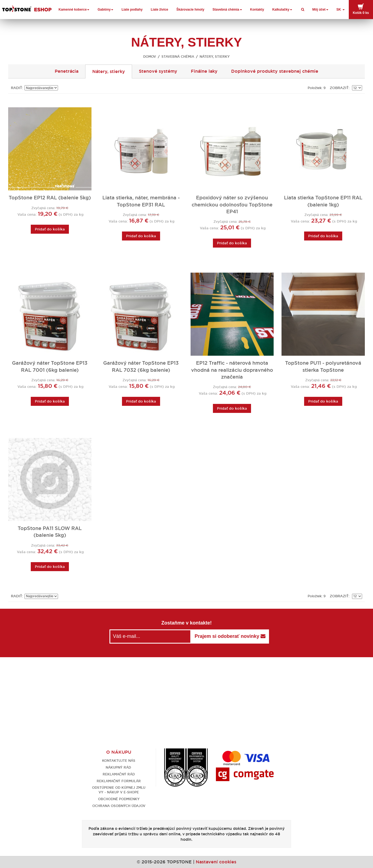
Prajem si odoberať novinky (230, 636)
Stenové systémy (158, 71)
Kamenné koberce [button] (74, 10)
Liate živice (160, 10)
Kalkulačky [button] (282, 10)
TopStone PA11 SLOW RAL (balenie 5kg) (50, 532)
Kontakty (257, 10)
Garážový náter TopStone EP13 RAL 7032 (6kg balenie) (141, 366)
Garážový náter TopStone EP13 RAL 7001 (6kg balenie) (50, 366)
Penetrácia (67, 71)
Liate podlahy (132, 10)
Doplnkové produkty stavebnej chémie (275, 71)
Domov (150, 57)
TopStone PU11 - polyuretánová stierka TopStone (323, 366)
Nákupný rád (119, 767)
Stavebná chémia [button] (227, 10)
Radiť (16, 88)
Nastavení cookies (216, 862)
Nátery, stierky (109, 71)
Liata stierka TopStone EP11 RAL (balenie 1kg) (323, 201)
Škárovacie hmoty (190, 10)
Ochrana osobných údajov (119, 806)
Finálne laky (204, 71)
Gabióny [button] (105, 10)
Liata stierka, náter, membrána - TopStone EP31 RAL (141, 201)
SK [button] (341, 10)
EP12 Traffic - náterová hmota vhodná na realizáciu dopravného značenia (232, 370)
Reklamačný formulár (119, 781)
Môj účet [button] (320, 10)
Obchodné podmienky (119, 799)
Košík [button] (361, 9)
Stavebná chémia (178, 57)
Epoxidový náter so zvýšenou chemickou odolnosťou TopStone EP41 (232, 205)
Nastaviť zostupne (63, 88)
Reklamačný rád (119, 774)
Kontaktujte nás (119, 761)
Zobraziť (339, 88)
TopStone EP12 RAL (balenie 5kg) (50, 198)
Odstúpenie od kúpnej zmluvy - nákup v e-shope (119, 790)
